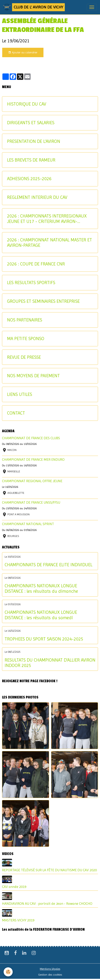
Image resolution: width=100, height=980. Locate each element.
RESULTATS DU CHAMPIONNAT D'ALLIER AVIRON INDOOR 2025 (50, 663)
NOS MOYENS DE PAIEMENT (33, 376)
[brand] (34, 7)
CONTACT (16, 413)
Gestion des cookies (50, 975)
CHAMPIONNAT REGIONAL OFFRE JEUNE (32, 481)
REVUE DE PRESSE (24, 357)
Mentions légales (50, 969)
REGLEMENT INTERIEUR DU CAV (37, 197)
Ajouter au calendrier (23, 53)
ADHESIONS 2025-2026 (29, 179)
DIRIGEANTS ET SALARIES (31, 123)
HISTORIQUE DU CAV (27, 104)
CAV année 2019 (14, 887)
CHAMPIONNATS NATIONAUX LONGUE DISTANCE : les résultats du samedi (41, 615)
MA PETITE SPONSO (26, 339)
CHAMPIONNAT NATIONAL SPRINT (28, 524)
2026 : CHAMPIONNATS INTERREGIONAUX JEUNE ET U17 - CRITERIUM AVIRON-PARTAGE (47, 219)
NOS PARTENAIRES (25, 320)
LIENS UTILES (20, 394)
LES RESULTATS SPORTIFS (31, 283)
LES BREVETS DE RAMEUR (31, 160)
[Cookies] (8, 972)
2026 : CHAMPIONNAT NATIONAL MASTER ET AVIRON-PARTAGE (49, 242)
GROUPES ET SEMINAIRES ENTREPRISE (43, 301)
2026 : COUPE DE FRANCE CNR (36, 264)
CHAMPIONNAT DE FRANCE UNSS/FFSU (31, 502)
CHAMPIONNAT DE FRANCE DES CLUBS (31, 438)
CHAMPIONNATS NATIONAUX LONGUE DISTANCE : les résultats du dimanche (41, 588)
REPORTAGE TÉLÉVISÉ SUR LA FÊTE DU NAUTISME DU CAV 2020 (49, 870)
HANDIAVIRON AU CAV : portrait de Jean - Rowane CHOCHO (47, 904)
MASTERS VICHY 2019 (18, 920)
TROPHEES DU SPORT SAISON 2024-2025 (44, 639)
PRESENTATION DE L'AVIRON (34, 141)
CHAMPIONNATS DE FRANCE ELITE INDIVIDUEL (48, 565)
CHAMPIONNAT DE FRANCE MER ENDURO (33, 460)
